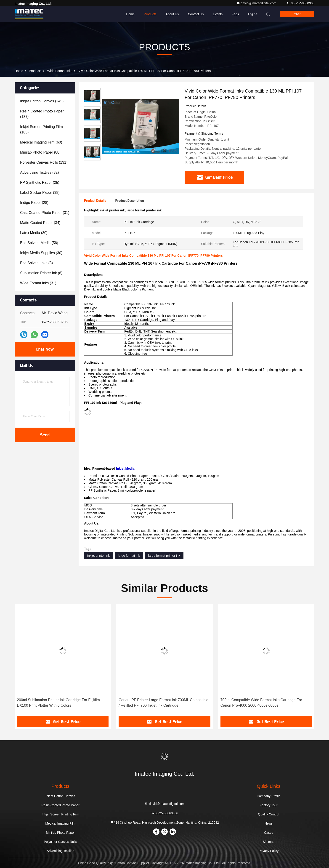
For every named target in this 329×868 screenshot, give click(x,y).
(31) (45, 213)
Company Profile (269, 796)
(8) (41, 273)
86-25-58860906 (300, 3)
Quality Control (269, 814)
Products (150, 14)
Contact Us (196, 14)
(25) (40, 182)
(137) (42, 114)
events (218, 14)
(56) (39, 243)
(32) (40, 172)
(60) (41, 142)
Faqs (235, 14)
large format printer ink (164, 556)
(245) (42, 101)
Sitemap (269, 842)
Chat (297, 14)
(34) (40, 223)
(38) (40, 193)
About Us (172, 14)
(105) (41, 129)
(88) (40, 152)
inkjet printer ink (98, 556)
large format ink (129, 556)
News (269, 823)
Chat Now (45, 349)
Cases (269, 833)
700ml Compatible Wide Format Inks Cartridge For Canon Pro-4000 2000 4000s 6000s (261, 703)
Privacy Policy (269, 851)
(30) (34, 233)
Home (130, 14)
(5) (36, 263)
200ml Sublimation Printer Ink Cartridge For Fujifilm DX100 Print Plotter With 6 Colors (58, 703)
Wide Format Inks (60, 71)
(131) (44, 162)
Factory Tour (269, 805)
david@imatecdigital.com (257, 3)
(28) (34, 203)
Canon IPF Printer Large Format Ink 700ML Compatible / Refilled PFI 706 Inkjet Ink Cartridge (163, 703)
